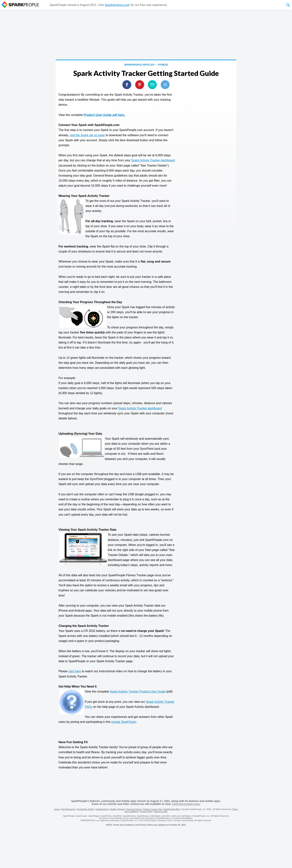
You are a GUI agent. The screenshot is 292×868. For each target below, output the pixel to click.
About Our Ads (161, 811)
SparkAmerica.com (117, 5)
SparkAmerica (102, 809)
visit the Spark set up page (87, 135)
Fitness (163, 65)
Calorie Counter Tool (153, 809)
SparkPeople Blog (172, 809)
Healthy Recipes (117, 809)
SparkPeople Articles (139, 65)
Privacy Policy (146, 811)
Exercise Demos (134, 809)
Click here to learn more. (186, 804)
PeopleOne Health (85, 809)
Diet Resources (68, 809)
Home (57, 809)
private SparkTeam (124, 722)
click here (75, 671)
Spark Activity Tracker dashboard (153, 160)
